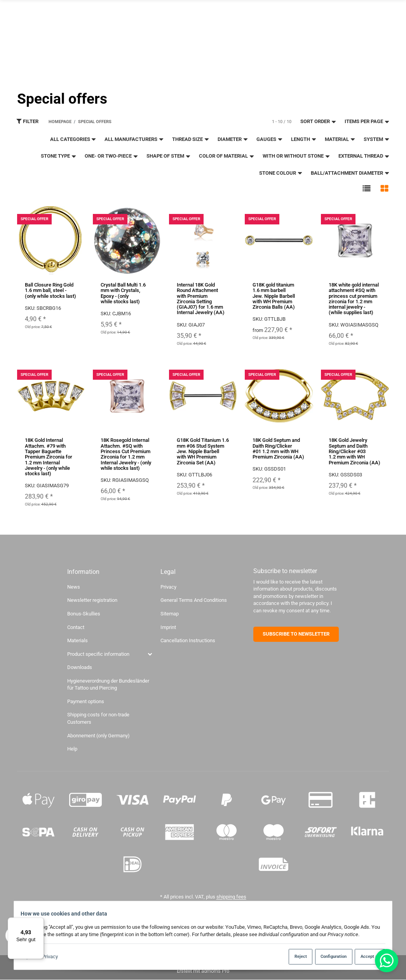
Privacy (54, 957)
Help (72, 749)
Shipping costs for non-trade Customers (98, 719)
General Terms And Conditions (194, 600)
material (340, 139)
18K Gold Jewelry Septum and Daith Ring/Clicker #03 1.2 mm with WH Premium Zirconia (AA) (355, 452)
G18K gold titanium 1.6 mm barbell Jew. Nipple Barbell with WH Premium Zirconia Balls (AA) (274, 296)
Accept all (366, 957)
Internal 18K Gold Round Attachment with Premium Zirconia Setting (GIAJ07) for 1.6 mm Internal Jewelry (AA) (201, 299)
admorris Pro (215, 971)
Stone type (59, 156)
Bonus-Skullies (84, 614)
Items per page (367, 122)
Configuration (326, 957)
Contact (327, 9)
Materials (78, 640)
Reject (290, 957)
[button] (367, 189)
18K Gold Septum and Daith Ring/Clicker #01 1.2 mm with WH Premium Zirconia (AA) (278, 449)
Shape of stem (169, 156)
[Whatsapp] (387, 961)
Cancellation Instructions (188, 640)
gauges (270, 139)
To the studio (270, 17)
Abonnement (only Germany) (98, 736)
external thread (364, 156)
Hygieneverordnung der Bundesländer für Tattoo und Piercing (108, 685)
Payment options (86, 701)
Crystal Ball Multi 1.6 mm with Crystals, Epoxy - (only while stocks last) (123, 293)
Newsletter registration (282, 9)
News (74, 587)
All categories (73, 139)
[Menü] (39, 922)
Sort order (318, 122)
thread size (191, 139)
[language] (368, 42)
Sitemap (170, 614)
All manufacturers (134, 139)
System (377, 139)
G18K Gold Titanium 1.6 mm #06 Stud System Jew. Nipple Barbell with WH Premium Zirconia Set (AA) (203, 452)
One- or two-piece (112, 156)
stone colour (281, 173)
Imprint (168, 627)
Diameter (233, 139)
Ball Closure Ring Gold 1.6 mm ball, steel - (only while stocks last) (51, 290)
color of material (227, 156)
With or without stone (296, 156)
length (304, 139)
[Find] (296, 42)
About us (354, 9)
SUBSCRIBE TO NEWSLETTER (296, 634)
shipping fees (231, 897)
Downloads (80, 668)
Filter (27, 122)
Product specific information (98, 654)
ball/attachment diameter (350, 173)
